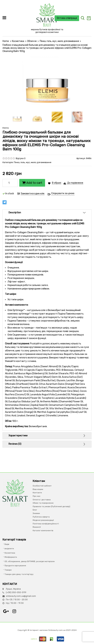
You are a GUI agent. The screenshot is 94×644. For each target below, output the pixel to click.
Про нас (37, 496)
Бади (7, 544)
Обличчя (32, 41)
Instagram (14, 611)
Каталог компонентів (43, 530)
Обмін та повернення (43, 503)
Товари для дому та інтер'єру (19, 574)
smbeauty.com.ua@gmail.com (21, 596)
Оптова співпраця (67, 18)
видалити (9, 549)
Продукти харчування (15, 566)
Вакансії (37, 527)
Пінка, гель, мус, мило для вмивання (59, 41)
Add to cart (32, 183)
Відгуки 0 (21, 158)
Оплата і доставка (42, 500)
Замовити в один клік (33, 194)
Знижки (36, 513)
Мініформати (11, 557)
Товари (8, 570)
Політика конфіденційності (46, 524)
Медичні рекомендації (43, 520)
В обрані (57, 183)
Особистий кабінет (42, 486)
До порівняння (75, 183)
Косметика (18, 41)
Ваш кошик (38, 489)
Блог (35, 510)
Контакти (37, 493)
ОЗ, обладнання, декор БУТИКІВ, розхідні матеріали (30, 561)
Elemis (6, 128)
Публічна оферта (41, 517)
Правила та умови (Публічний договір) (51, 506)
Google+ (6, 611)
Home (6, 41)
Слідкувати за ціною (63, 193)
